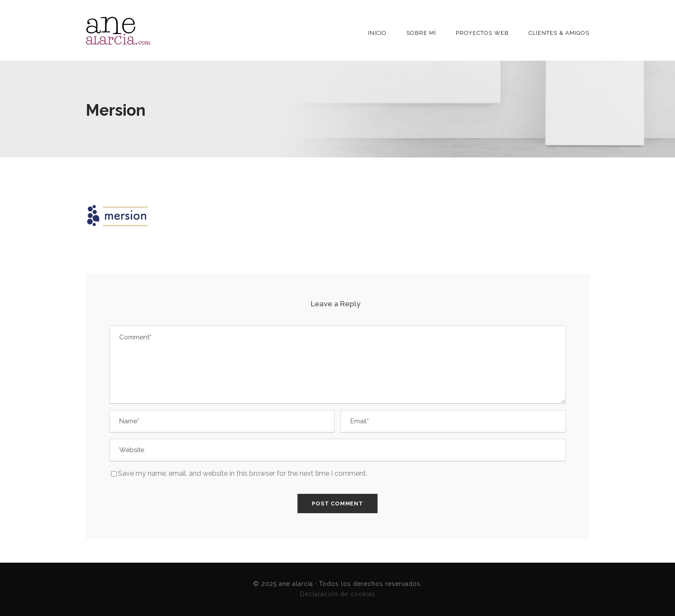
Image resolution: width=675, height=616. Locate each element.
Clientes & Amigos (559, 33)
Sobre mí (421, 33)
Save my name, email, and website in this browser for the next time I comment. (243, 473)
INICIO (377, 33)
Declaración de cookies (338, 594)
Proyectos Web (482, 33)
